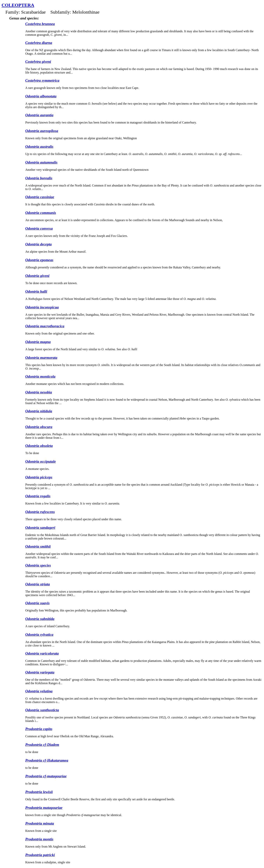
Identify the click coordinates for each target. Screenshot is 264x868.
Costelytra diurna (39, 43)
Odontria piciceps (39, 477)
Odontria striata (38, 584)
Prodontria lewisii (39, 792)
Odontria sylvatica (39, 635)
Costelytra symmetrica (42, 80)
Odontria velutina (39, 691)
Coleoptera (18, 5)
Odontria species (38, 565)
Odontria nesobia (39, 392)
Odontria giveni (37, 276)
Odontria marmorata (41, 358)
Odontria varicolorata (42, 653)
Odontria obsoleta (39, 446)
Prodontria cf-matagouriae (46, 776)
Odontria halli (36, 291)
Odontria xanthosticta (42, 710)
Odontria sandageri (40, 528)
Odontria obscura (39, 427)
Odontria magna (38, 342)
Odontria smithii (38, 546)
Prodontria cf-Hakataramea (47, 760)
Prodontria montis (39, 839)
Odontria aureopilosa (42, 131)
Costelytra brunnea (40, 24)
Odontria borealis (39, 178)
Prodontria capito (39, 729)
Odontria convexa (39, 228)
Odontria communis (41, 213)
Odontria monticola (40, 376)
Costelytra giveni (38, 62)
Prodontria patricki (40, 855)
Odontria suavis (37, 603)
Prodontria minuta (40, 823)
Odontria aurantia (39, 115)
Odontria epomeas (39, 260)
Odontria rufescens (40, 512)
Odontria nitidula (39, 411)
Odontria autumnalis (41, 162)
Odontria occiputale (41, 461)
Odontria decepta (38, 244)
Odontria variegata (40, 672)
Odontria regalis (38, 496)
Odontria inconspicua (42, 307)
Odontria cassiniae (40, 197)
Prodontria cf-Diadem (42, 745)
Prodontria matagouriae (44, 808)
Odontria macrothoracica (45, 326)
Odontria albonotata (41, 96)
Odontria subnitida (40, 619)
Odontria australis (39, 147)
